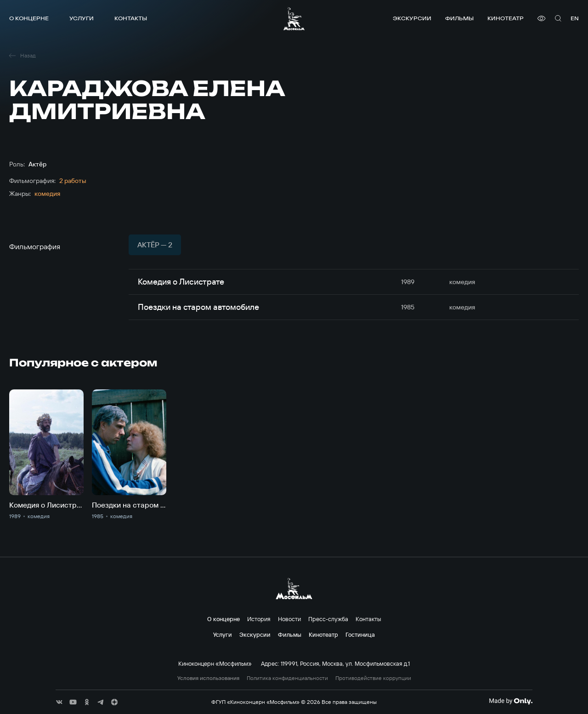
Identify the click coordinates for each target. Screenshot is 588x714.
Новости (289, 619)
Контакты (131, 18)
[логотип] (294, 19)
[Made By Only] (511, 701)
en (575, 18)
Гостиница (360, 634)
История (259, 619)
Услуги (82, 18)
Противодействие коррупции (373, 678)
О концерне (29, 18)
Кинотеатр (506, 18)
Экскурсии (412, 18)
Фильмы (459, 18)
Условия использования (208, 678)
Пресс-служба (328, 619)
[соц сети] (59, 702)
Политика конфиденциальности (287, 678)
